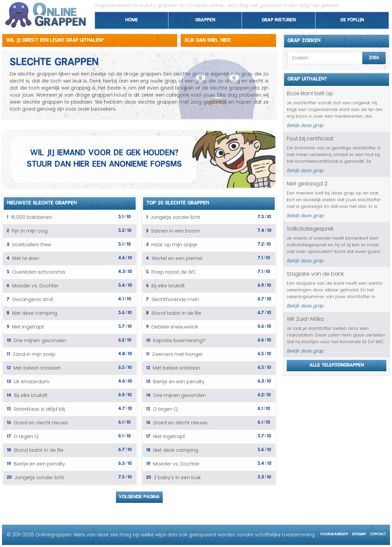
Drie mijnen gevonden (40, 340)
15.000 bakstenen (32, 217)
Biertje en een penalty (39, 464)
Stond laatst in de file (39, 450)
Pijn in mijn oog (30, 231)
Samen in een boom (176, 231)
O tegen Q (26, 436)
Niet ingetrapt (28, 327)
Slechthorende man (175, 299)
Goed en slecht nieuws (41, 423)
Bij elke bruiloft (31, 395)
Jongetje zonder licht (39, 477)
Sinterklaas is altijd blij (39, 409)
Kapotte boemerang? (179, 340)
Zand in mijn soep (34, 354)
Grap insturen (279, 19)
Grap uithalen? (307, 78)
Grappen (205, 19)
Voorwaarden (334, 533)
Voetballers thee (32, 245)
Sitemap (359, 533)
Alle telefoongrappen (337, 364)
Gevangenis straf (33, 299)
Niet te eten (26, 258)
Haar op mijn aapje (174, 245)
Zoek (374, 57)
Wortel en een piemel (177, 258)
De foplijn (352, 19)
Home (132, 19)
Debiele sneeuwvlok (175, 327)
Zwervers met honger (177, 354)
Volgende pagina (139, 496)
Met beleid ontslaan (37, 368)
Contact (378, 533)
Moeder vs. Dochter (35, 286)
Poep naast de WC (174, 272)
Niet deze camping (35, 313)
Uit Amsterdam (32, 382)
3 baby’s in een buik (177, 477)
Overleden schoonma (38, 272)
